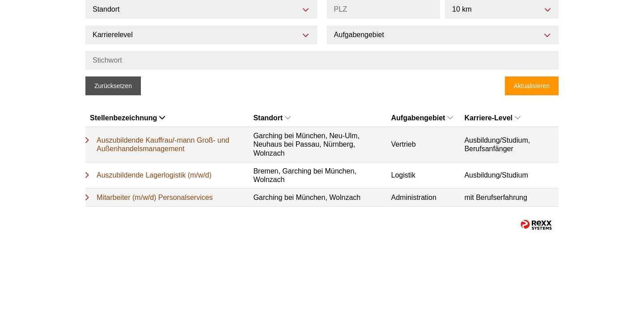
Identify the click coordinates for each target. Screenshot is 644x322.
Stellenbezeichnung (127, 118)
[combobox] (502, 9)
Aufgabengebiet (422, 118)
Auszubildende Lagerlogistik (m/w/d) (154, 175)
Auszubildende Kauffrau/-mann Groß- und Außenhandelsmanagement (163, 144)
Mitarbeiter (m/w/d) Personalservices (155, 197)
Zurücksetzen (113, 86)
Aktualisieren (532, 86)
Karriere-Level (492, 118)
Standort (272, 118)
